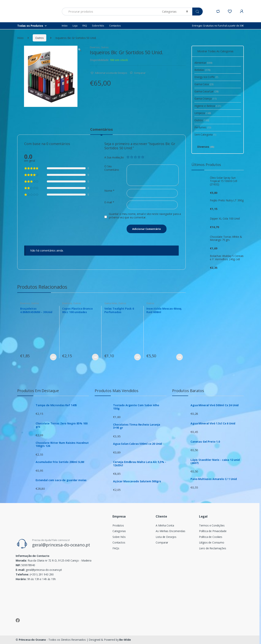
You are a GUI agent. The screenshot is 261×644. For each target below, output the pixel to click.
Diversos (95, 47)
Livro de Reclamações (213, 548)
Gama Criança (206, 98)
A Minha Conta (165, 525)
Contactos (115, 26)
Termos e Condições (212, 525)
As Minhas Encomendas (170, 531)
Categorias (119, 531)
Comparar (140, 73)
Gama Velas (111, 303)
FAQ (85, 26)
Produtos (118, 525)
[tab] (101, 131)
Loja (75, 26)
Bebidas (202, 70)
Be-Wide (125, 640)
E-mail (109, 202)
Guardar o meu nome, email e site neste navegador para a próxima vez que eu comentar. (145, 216)
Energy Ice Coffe (206, 77)
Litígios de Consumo (212, 542)
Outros (39, 38)
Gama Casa (204, 84)
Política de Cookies (211, 537)
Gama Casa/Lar (206, 91)
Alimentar (203, 63)
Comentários (101, 130)
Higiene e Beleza (208, 106)
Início (65, 26)
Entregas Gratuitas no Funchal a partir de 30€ (218, 26)
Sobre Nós (98, 26)
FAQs (116, 548)
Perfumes (203, 127)
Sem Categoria (205, 134)
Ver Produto (53, 357)
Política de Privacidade (213, 531)
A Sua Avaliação (114, 157)
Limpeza (203, 113)
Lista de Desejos (166, 537)
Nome (109, 191)
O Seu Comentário (112, 168)
